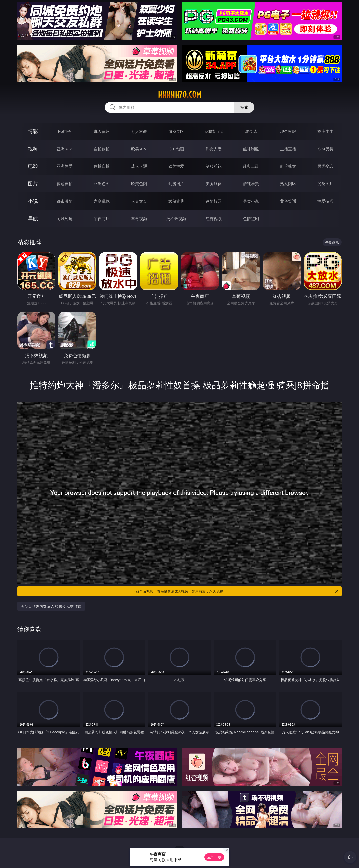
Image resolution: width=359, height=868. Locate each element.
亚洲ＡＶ (65, 149)
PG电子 (64, 131)
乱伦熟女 (288, 166)
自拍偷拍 (102, 149)
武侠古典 (176, 201)
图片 (33, 184)
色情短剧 (251, 219)
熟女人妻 (214, 149)
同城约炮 (65, 219)
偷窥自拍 (65, 184)
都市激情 (65, 201)
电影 (33, 166)
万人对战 (139, 131)
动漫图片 (176, 184)
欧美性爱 (176, 166)
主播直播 (288, 149)
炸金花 (251, 131)
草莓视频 (139, 219)
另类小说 (251, 201)
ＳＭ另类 (325, 149)
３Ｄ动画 (176, 149)
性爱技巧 (325, 201)
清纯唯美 (251, 184)
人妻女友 (139, 201)
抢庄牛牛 (325, 131)
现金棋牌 (288, 131)
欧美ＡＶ (139, 149)
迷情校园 (214, 201)
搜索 (244, 107)
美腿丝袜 (214, 184)
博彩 (33, 131)
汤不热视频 (176, 219)
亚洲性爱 (65, 166)
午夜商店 (102, 219)
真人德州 (102, 131)
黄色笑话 (288, 201)
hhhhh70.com (179, 95)
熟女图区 (288, 184)
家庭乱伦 (102, 201)
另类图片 (325, 184)
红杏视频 (214, 219)
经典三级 (251, 166)
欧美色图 (139, 184)
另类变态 (325, 166)
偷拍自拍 (102, 166)
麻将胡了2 (214, 131)
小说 (33, 201)
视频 (33, 149)
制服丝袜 (214, 166)
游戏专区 (176, 131)
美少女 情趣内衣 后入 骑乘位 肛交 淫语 (51, 606)
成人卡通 (139, 166)
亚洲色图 (102, 184)
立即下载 (214, 857)
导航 (33, 218)
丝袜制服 (251, 149)
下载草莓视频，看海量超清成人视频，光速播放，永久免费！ (236, 591)
